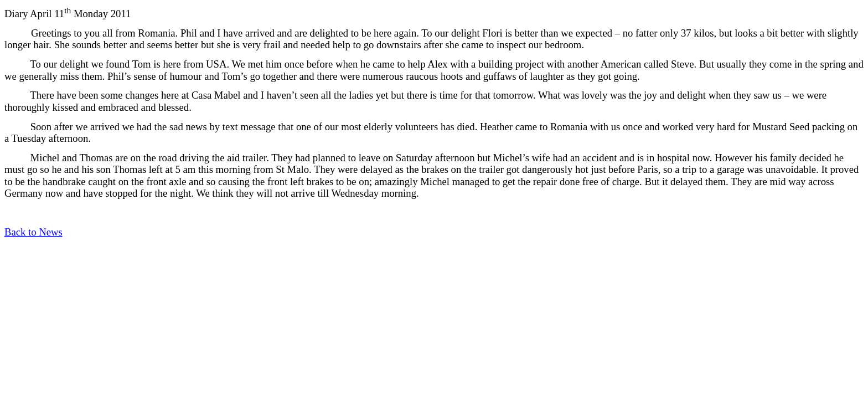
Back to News (33, 232)
